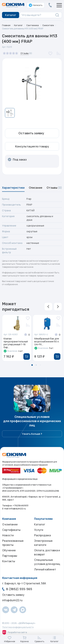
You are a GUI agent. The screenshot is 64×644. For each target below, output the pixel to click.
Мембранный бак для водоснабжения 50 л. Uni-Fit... (47, 342)
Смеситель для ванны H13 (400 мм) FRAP (23, 29)
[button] (48, 307)
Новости (8, 535)
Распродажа (42, 535)
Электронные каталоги (43, 543)
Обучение (9, 550)
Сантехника (33, 25)
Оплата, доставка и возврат (47, 552)
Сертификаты (11, 530)
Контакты (9, 561)
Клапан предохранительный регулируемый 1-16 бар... (16, 343)
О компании (10, 524)
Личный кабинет (45, 569)
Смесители (48, 25)
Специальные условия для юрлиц (47, 562)
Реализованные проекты (13, 543)
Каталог (18, 25)
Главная (6, 25)
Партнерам (10, 556)
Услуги (39, 530)
